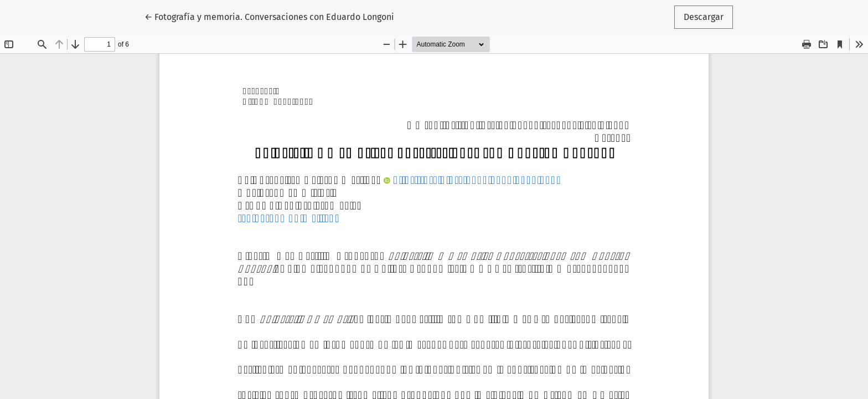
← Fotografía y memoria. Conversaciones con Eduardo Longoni (269, 16)
